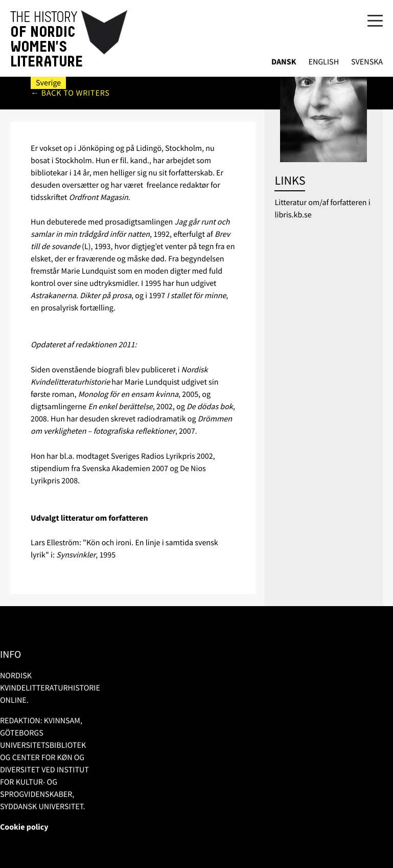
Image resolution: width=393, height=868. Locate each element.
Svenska (367, 62)
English (323, 62)
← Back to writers (70, 93)
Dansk (284, 62)
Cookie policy (24, 827)
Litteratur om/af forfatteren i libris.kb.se (322, 209)
